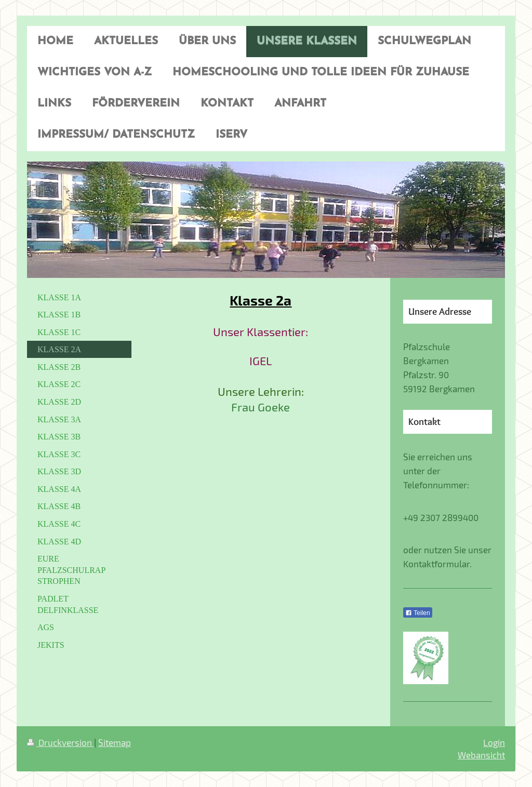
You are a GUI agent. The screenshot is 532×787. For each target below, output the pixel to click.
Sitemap (115, 742)
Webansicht (481, 755)
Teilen (417, 613)
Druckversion (61, 742)
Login (494, 742)
